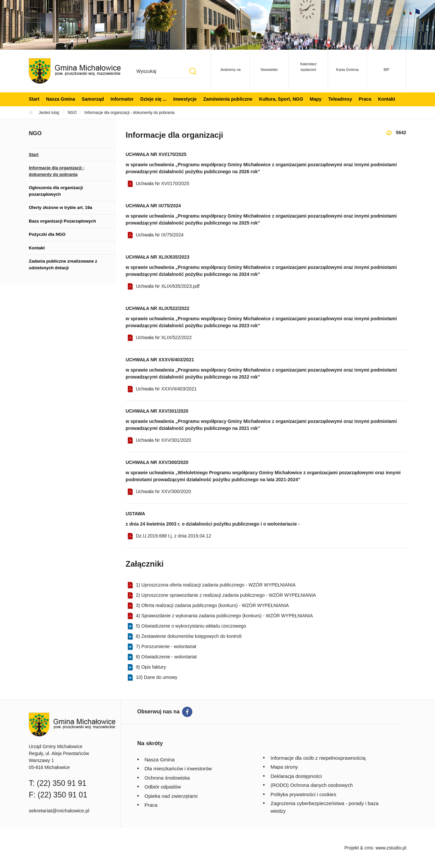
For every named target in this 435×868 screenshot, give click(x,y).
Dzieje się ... (153, 99)
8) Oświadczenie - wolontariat (167, 657)
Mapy (316, 99)
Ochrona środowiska (167, 778)
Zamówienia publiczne (228, 99)
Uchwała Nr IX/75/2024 (160, 235)
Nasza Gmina (61, 99)
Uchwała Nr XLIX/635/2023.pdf (168, 286)
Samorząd (93, 99)
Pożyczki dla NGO (47, 234)
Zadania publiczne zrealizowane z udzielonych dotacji (63, 264)
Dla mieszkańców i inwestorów (178, 768)
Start (34, 99)
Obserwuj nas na (159, 712)
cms (369, 848)
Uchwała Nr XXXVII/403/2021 (167, 389)
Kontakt (387, 99)
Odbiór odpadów (163, 787)
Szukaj (193, 71)
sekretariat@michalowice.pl (59, 811)
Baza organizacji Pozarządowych (62, 221)
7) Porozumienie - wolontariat (166, 646)
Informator (122, 99)
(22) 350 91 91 (62, 783)
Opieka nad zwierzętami (171, 796)
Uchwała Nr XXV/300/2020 (164, 491)
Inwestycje (185, 99)
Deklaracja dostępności (296, 776)
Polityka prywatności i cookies (303, 794)
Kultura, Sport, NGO (281, 99)
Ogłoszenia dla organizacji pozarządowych (56, 191)
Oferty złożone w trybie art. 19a (60, 207)
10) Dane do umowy (157, 677)
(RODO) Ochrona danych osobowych (312, 785)
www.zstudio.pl (391, 848)
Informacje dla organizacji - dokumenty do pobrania (57, 171)
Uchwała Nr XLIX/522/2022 (164, 337)
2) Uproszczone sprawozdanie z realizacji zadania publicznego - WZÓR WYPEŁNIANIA (226, 595)
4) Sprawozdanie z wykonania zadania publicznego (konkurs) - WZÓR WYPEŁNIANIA (225, 616)
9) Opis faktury (151, 667)
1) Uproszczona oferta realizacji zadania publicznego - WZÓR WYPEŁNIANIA (216, 585)
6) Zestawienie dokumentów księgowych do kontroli (189, 636)
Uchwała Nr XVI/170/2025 (163, 183)
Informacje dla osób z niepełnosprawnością (318, 758)
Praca (365, 99)
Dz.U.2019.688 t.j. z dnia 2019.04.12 (174, 536)
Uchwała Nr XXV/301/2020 (164, 440)
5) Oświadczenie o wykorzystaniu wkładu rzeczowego (191, 626)
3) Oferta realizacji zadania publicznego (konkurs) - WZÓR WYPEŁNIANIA (213, 605)
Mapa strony (284, 767)
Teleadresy (340, 99)
